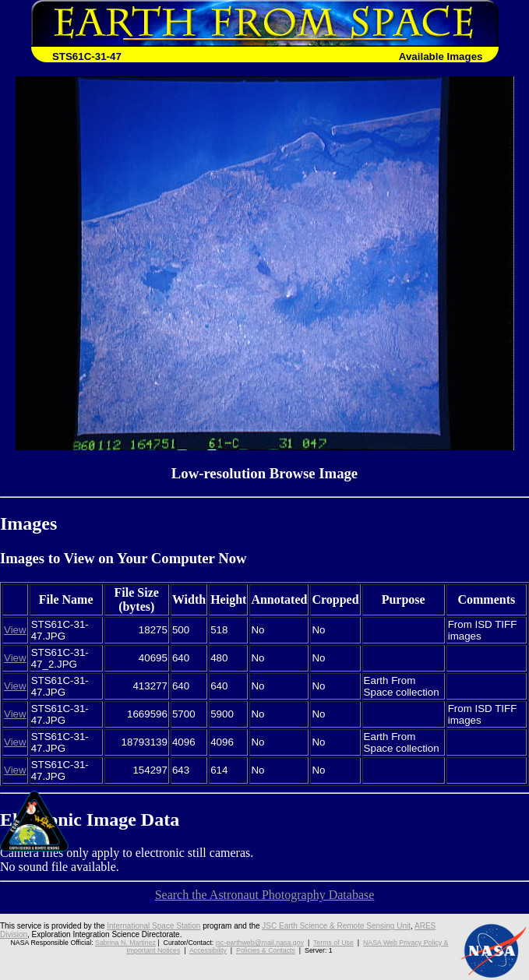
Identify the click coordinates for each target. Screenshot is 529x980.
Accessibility (208, 950)
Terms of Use (333, 943)
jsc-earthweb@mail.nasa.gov (260, 943)
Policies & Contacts (266, 950)
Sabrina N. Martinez (125, 943)
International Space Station (153, 926)
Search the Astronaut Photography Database (265, 895)
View (15, 630)
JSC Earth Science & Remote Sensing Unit (336, 926)
